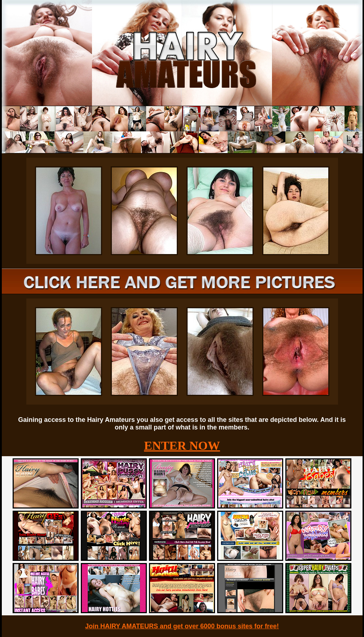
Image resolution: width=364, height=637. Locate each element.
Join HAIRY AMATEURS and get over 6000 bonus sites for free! (182, 626)
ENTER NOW (182, 446)
